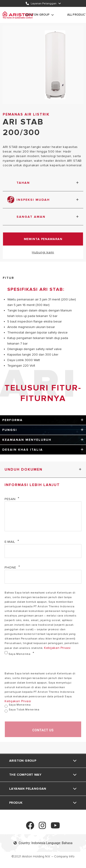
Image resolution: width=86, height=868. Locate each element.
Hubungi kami (43, 252)
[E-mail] (43, 551)
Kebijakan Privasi (57, 648)
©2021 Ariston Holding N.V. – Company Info (43, 856)
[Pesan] (43, 516)
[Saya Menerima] (6, 653)
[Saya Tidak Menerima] (6, 711)
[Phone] (43, 577)
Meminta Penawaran (43, 239)
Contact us (43, 730)
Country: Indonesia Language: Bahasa (43, 843)
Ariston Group (37, 15)
